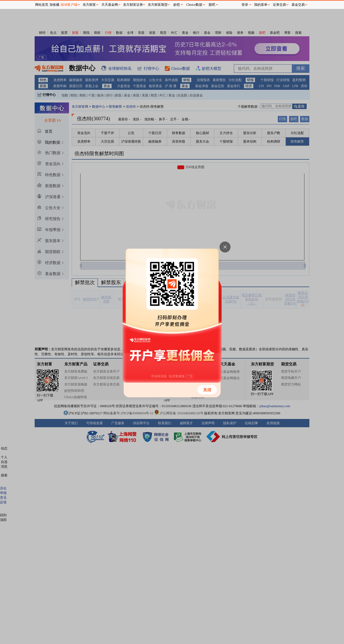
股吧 (212, 5)
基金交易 (298, 5)
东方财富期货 (158, 5)
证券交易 (279, 5)
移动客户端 (69, 5)
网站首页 (42, 5)
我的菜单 (261, 5)
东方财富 (89, 5)
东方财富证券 (133, 5)
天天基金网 (110, 5)
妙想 (177, 5)
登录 (245, 5)
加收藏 (54, 5)
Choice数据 (194, 5)
